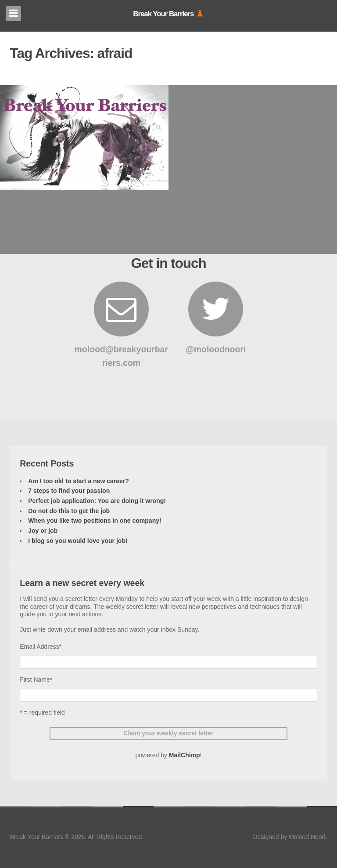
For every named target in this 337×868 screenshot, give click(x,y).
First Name (36, 680)
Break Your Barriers (163, 14)
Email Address (41, 647)
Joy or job (43, 531)
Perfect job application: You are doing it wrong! (97, 501)
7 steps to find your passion (69, 491)
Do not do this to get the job (69, 511)
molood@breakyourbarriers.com (121, 325)
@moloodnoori (216, 318)
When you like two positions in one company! (95, 521)
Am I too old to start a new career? (79, 481)
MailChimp (185, 755)
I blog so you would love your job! (78, 541)
